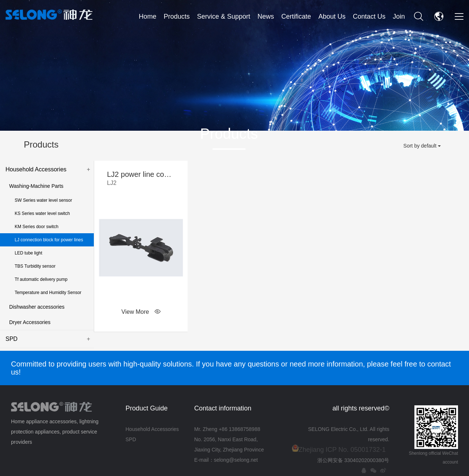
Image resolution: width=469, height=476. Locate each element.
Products (177, 16)
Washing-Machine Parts (36, 186)
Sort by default (422, 146)
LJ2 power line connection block (141, 179)
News (266, 16)
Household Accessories (48, 170)
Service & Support (224, 16)
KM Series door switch (36, 227)
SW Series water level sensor (43, 200)
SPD (48, 339)
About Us (332, 16)
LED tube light (28, 253)
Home (148, 16)
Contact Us (369, 16)
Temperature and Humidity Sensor (48, 293)
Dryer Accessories (30, 322)
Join (399, 16)
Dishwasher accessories (37, 307)
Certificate (296, 16)
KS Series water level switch (42, 213)
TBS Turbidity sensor (35, 266)
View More (141, 312)
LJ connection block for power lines (49, 240)
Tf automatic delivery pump (41, 279)
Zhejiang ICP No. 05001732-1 (342, 450)
